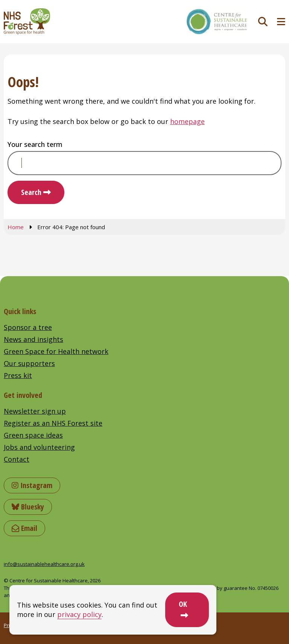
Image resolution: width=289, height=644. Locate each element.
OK (183, 604)
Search (31, 192)
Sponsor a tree (28, 327)
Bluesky (28, 507)
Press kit (18, 375)
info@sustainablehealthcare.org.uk (44, 564)
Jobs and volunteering (39, 447)
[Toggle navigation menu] (281, 22)
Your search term (35, 144)
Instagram (32, 485)
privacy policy (79, 614)
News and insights (33, 339)
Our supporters (29, 363)
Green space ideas (33, 435)
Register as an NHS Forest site (53, 423)
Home (16, 227)
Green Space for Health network (56, 351)
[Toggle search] (263, 22)
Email (24, 528)
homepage (187, 121)
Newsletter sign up (35, 411)
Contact (17, 459)
